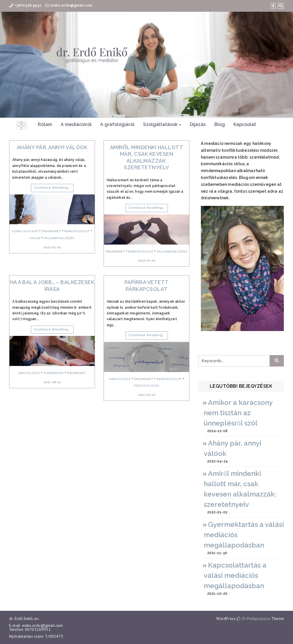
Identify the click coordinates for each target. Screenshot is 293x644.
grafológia (29, 373)
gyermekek (54, 373)
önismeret (51, 231)
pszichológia (147, 386)
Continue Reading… (52, 188)
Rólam (45, 124)
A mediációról (76, 124)
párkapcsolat (77, 231)
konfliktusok (25, 231)
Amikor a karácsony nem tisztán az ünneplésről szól (238, 413)
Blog (220, 124)
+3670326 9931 (28, 5)
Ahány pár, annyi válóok (52, 147)
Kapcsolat (245, 124)
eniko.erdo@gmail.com (71, 5)
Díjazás (198, 124)
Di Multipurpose (253, 619)
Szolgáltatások (160, 124)
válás (35, 238)
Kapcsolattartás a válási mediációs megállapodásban (235, 575)
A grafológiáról (117, 124)
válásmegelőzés (59, 238)
